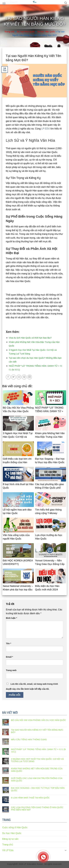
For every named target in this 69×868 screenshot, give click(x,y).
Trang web (11, 670)
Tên (8, 643)
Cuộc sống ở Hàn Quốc (15, 827)
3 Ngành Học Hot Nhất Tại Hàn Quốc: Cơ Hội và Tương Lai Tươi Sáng (37, 760)
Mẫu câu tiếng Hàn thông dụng (29, 740)
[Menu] (4, 4)
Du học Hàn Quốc (26, 32)
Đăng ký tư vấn (10, 839)
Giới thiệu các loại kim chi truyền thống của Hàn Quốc (37, 780)
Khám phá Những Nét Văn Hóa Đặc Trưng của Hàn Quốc (37, 770)
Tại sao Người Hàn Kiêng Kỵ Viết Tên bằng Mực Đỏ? (37, 731)
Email (9, 657)
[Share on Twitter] (14, 377)
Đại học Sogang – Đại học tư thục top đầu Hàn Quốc (38, 789)
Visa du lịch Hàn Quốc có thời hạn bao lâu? (30, 338)
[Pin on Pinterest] (24, 377)
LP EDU (46, 129)
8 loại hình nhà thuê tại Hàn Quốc (30, 798)
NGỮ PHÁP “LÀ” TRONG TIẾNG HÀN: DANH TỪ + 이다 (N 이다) (38, 751)
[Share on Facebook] (8, 377)
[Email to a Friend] (19, 377)
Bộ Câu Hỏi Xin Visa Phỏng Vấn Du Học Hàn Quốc (38, 720)
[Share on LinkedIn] (30, 377)
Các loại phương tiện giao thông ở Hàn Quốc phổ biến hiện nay (37, 809)
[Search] (66, 3)
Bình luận (11, 618)
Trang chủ (9, 32)
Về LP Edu (8, 850)
